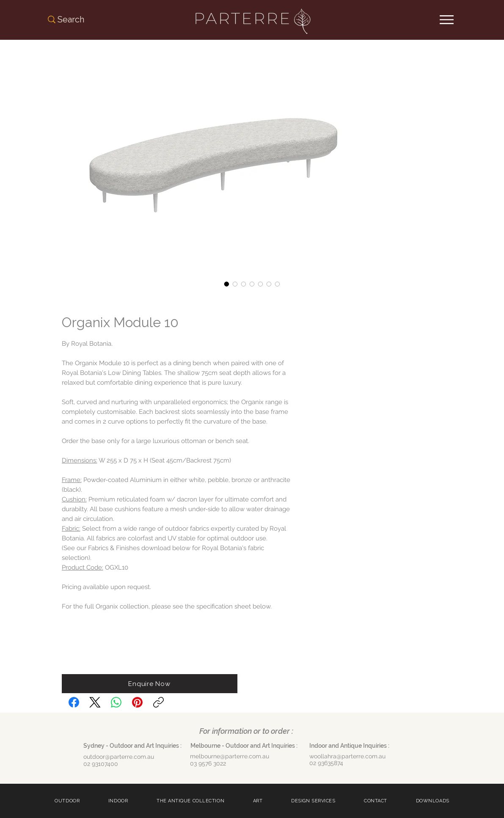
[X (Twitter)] (95, 702)
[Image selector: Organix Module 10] (227, 284)
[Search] (81, 19)
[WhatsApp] (116, 702)
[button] (150, 684)
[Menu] (447, 20)
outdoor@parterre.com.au (119, 757)
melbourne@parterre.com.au (230, 756)
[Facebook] (74, 702)
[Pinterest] (137, 702)
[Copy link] (158, 702)
